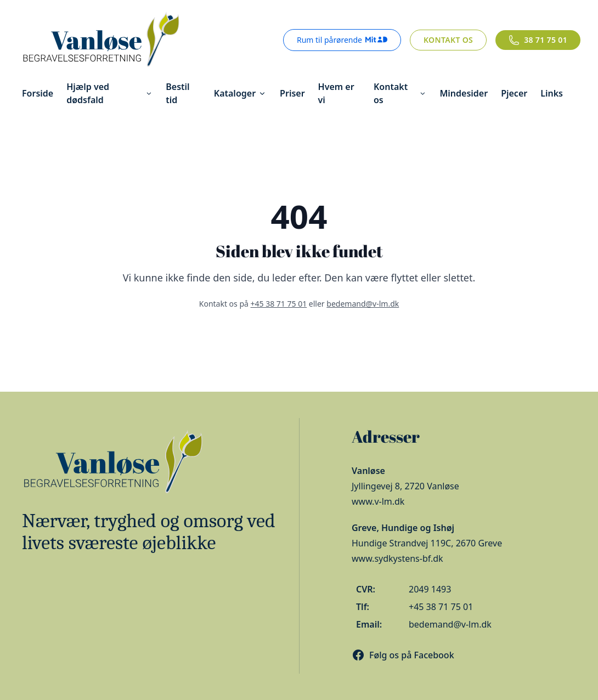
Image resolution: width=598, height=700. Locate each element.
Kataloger (240, 93)
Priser (292, 93)
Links (552, 93)
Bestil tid (177, 93)
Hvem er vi (336, 93)
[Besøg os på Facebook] (403, 655)
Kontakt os (448, 40)
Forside (38, 93)
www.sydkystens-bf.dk (397, 558)
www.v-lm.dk (378, 501)
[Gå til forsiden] (100, 40)
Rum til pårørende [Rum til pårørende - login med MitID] (342, 39)
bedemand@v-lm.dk (363, 304)
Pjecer (514, 93)
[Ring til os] (538, 40)
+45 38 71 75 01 (279, 304)
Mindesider (464, 93)
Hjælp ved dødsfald (109, 93)
